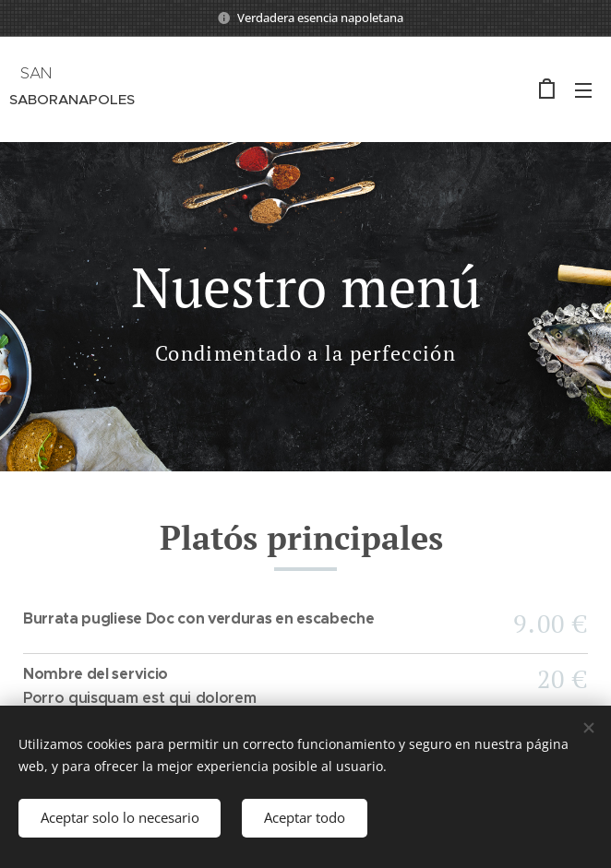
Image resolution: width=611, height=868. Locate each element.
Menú (583, 90)
